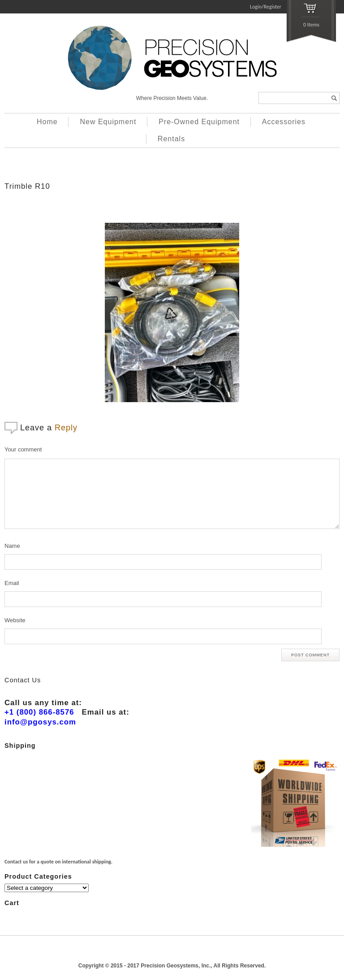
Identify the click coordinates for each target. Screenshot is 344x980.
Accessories (284, 122)
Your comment (23, 449)
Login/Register (266, 7)
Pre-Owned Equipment (199, 122)
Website (15, 620)
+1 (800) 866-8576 (39, 712)
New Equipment (108, 122)
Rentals (171, 139)
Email (12, 583)
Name (12, 546)
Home (47, 122)
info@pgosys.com (40, 722)
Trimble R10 (27, 186)
